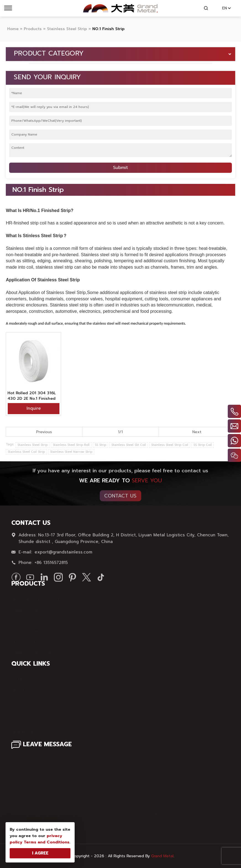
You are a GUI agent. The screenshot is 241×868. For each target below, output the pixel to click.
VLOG (17, 719)
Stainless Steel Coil (31, 608)
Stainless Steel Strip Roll (71, 445)
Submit (120, 168)
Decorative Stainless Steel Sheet (46, 597)
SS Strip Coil (203, 445)
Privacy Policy (43, 817)
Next (197, 432)
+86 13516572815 (51, 564)
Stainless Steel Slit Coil (129, 445)
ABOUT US (22, 688)
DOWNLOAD (24, 730)
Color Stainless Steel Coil (38, 660)
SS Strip (100, 445)
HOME (18, 678)
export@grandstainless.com (63, 554)
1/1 (120, 432)
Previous (44, 432)
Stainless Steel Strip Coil (170, 445)
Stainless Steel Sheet (33, 618)
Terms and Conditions (47, 842)
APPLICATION (25, 709)
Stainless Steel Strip (32, 445)
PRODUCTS (23, 698)
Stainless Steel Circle (33, 639)
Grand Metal (162, 856)
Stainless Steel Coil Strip (26, 452)
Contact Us (120, 497)
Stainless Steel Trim (32, 650)
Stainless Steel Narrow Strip (71, 452)
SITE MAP (21, 740)
